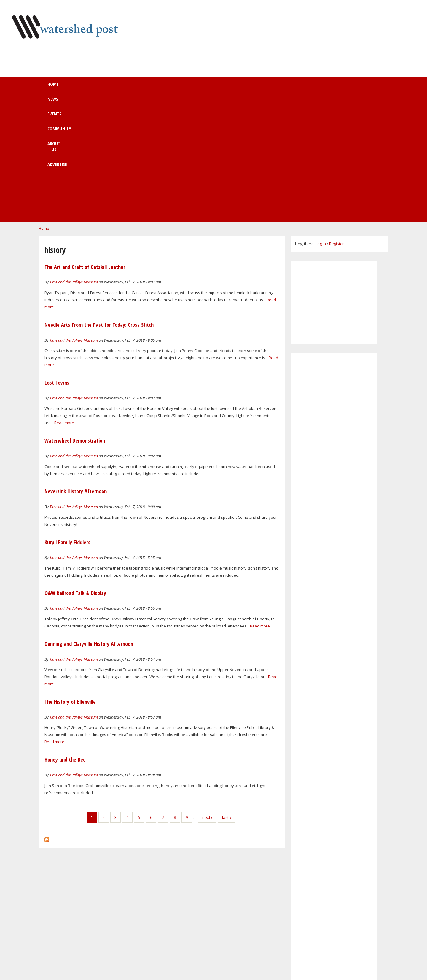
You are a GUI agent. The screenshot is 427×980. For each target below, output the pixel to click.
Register (337, 122)
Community (180, 87)
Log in (321, 122)
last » (227, 696)
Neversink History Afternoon (76, 370)
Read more (64, 301)
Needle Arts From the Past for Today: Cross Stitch (99, 203)
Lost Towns (57, 261)
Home (82, 87)
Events (143, 87)
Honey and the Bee (65, 638)
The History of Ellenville (70, 580)
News (112, 87)
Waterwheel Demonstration (75, 319)
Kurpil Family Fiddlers (67, 421)
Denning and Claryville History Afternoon (89, 522)
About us (220, 87)
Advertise (258, 87)
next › (207, 696)
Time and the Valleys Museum (74, 160)
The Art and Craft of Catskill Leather (85, 145)
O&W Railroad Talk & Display (75, 471)
